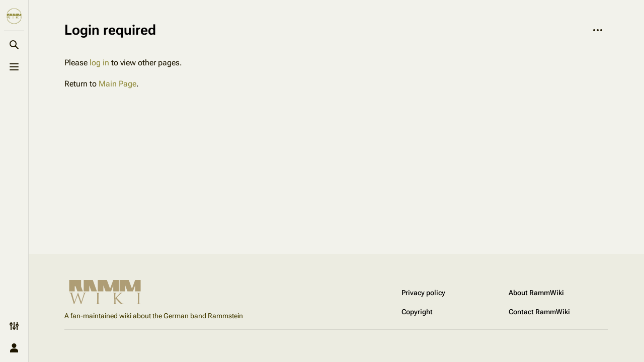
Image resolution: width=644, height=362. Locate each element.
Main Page (117, 84)
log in (99, 63)
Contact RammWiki (539, 312)
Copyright (417, 312)
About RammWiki (536, 293)
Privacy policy (423, 293)
